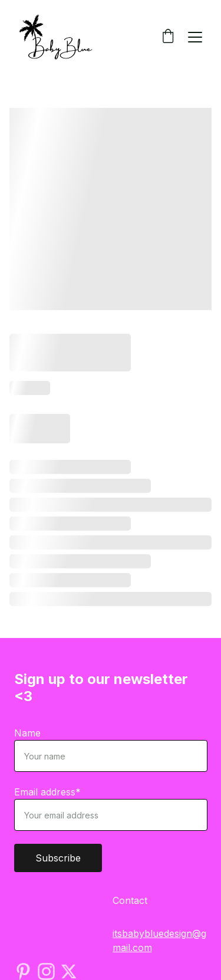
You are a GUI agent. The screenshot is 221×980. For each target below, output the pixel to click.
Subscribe (58, 858)
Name (27, 733)
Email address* (47, 792)
